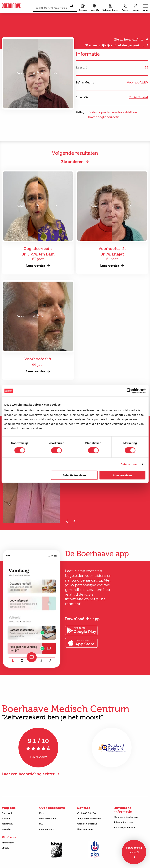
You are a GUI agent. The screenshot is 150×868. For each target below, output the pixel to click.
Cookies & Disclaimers (126, 817)
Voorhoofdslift (138, 82)
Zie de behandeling (129, 39)
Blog (42, 813)
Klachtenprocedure (124, 827)
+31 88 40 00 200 (86, 813)
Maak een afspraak (87, 824)
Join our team (47, 829)
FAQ (41, 824)
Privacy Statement (124, 822)
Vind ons (9, 837)
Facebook (7, 813)
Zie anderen (72, 162)
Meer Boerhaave (48, 818)
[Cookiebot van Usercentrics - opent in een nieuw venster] (129, 391)
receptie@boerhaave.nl (89, 818)
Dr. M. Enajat (139, 97)
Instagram (7, 824)
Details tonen (129, 464)
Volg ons (9, 808)
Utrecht (6, 848)
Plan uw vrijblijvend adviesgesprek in (114, 45)
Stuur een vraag (85, 829)
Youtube (6, 818)
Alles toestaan (122, 475)
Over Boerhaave (52, 808)
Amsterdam (8, 843)
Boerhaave (11, 6)
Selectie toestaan (74, 475)
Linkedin (6, 829)
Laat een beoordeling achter (28, 774)
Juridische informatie (123, 810)
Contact (83, 808)
